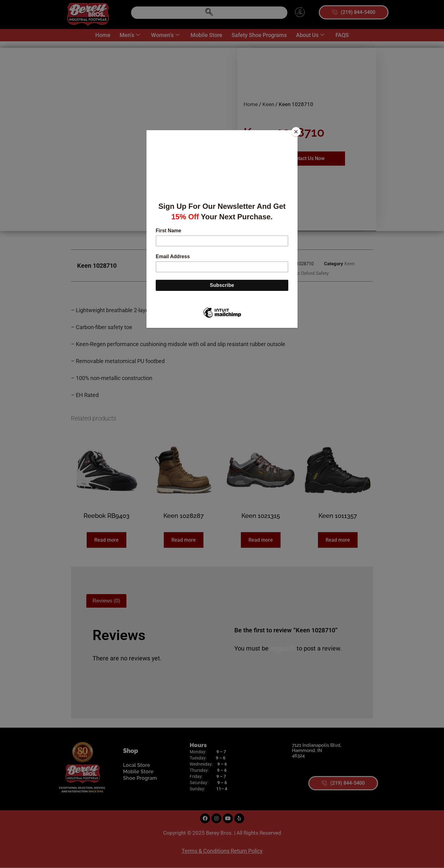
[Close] (296, 132)
